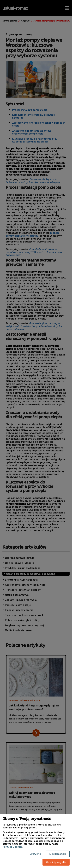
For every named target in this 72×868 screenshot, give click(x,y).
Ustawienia (35, 854)
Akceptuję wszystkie (56, 862)
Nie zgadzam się (58, 854)
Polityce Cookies (12, 847)
